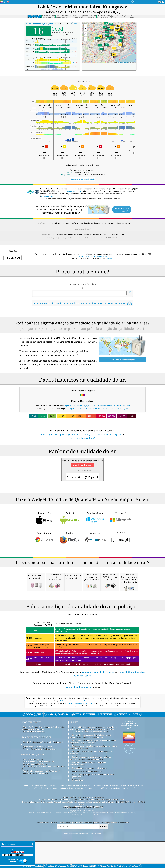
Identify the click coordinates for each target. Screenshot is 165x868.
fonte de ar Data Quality (33, 850)
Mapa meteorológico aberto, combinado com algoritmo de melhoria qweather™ (93, 837)
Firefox (70, 564)
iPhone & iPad (44, 544)
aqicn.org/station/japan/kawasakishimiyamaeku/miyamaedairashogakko (99, 402)
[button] (114, 50)
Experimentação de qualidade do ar (38, 837)
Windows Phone (95, 544)
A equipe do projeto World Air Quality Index (80, 793)
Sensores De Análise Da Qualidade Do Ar (40, 839)
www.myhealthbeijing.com (79, 777)
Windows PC (121, 544)
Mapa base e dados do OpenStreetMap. (88, 861)
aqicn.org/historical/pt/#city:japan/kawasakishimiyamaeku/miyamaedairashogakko (81, 428)
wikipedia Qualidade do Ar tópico (98, 762)
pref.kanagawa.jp (48, 190)
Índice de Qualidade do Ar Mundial (73, 791)
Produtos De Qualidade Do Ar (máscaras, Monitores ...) (43, 858)
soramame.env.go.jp (72, 185)
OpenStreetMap (123, 56)
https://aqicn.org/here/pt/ (83, 223)
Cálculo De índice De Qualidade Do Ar (38, 852)
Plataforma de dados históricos (36, 863)
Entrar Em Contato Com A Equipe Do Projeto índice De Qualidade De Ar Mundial (43, 818)
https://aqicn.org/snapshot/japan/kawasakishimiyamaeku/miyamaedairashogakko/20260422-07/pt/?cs (83, 231)
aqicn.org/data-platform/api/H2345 (93, 250)
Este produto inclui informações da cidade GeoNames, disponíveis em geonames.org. (93, 832)
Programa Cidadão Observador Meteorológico (91, 841)
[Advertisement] (82, 453)
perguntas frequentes (32, 844)
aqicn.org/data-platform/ (83, 432)
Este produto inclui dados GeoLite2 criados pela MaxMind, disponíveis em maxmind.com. (90, 826)
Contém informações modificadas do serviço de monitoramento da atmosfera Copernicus (90, 848)
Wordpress (95, 564)
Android (70, 544)
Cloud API (121, 564)
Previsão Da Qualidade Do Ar (35, 854)
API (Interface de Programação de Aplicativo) (41, 861)
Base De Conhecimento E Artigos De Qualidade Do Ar (42, 833)
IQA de (39, 17)
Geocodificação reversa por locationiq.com (90, 858)
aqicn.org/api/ (110, 252)
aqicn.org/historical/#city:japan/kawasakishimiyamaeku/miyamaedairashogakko (98, 399)
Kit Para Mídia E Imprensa (34, 822)
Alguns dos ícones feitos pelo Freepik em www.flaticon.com (88, 854)
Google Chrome (44, 564)
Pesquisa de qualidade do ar (36, 827)
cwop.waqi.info (76, 844)
